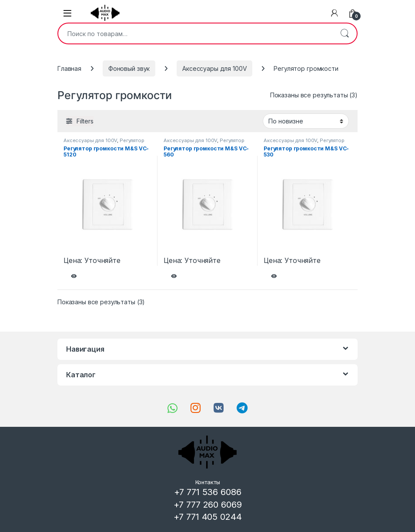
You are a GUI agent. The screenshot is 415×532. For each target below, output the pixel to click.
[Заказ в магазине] (306, 121)
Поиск (345, 33)
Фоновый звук (129, 68)
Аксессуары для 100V (214, 68)
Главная (69, 68)
